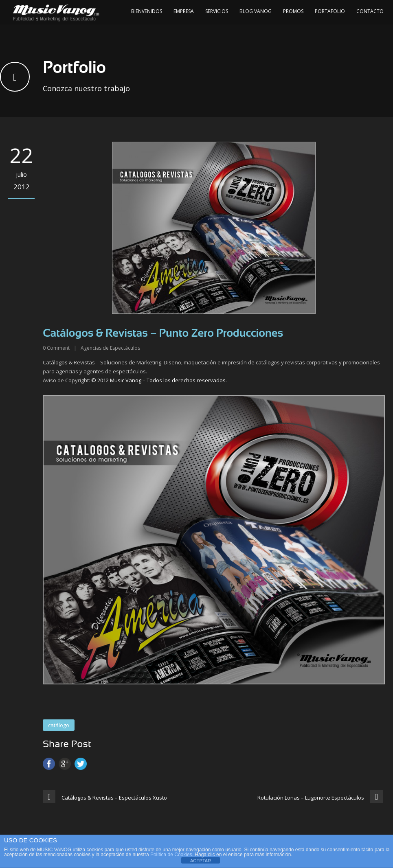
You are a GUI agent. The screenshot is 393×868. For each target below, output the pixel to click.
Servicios (217, 11)
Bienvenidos (147, 11)
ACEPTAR (201, 861)
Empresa (184, 11)
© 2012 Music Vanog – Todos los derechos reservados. (159, 380)
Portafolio (330, 11)
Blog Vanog (256, 11)
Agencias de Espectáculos (110, 348)
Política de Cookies (171, 855)
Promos (293, 11)
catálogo (59, 725)
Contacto (370, 11)
